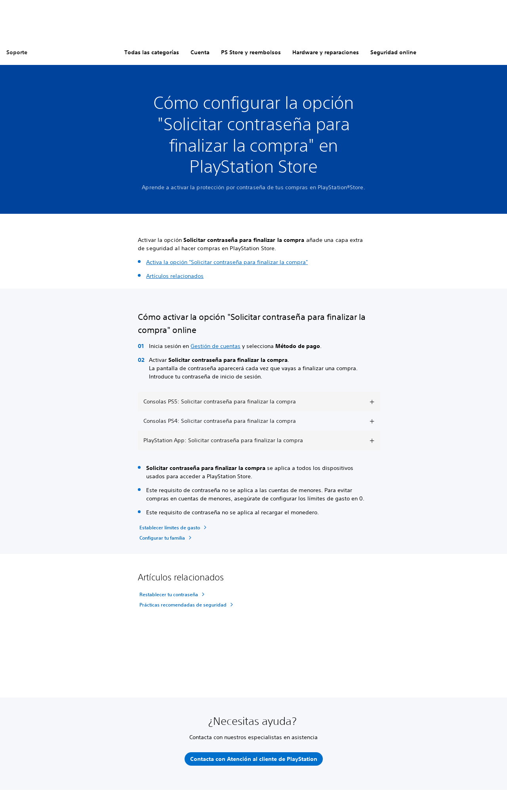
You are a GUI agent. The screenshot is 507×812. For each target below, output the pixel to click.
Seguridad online (393, 52)
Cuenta (200, 52)
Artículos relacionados (175, 276)
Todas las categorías (152, 52)
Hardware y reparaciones (326, 52)
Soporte (17, 52)
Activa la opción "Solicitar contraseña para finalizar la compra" (227, 262)
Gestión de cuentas (215, 346)
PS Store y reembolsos (251, 52)
